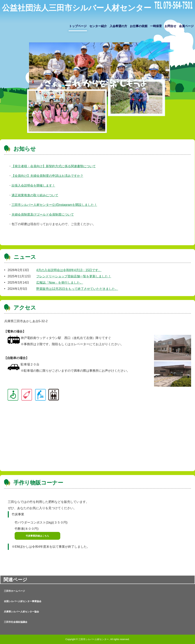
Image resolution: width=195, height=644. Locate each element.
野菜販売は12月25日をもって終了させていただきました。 (77, 289)
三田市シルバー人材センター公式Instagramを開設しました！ (54, 205)
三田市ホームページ (14, 591)
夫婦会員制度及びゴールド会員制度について (43, 215)
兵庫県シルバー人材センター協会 (21, 612)
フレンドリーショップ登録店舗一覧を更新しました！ (74, 276)
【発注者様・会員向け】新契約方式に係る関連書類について (54, 166)
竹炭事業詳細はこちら (37, 536)
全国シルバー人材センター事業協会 (23, 601)
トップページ (78, 26)
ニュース (25, 257)
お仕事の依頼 (139, 26)
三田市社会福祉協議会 (16, 622)
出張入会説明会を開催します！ (33, 185)
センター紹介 (98, 26)
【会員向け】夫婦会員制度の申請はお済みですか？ (47, 176)
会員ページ (186, 26)
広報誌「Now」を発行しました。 (60, 283)
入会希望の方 (118, 26)
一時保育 (156, 26)
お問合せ (170, 26)
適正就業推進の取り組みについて (35, 195)
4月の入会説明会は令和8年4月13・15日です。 (69, 270)
